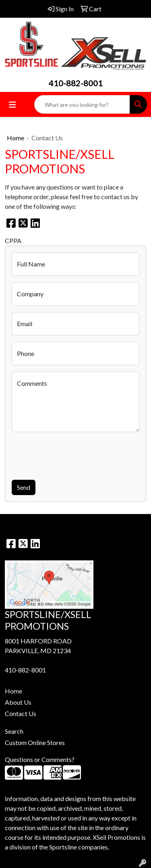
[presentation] (73, 454)
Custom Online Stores (35, 742)
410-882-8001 (76, 83)
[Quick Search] (82, 104)
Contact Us (21, 713)
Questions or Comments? (40, 759)
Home (16, 138)
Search (14, 731)
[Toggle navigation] (12, 105)
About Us (18, 702)
